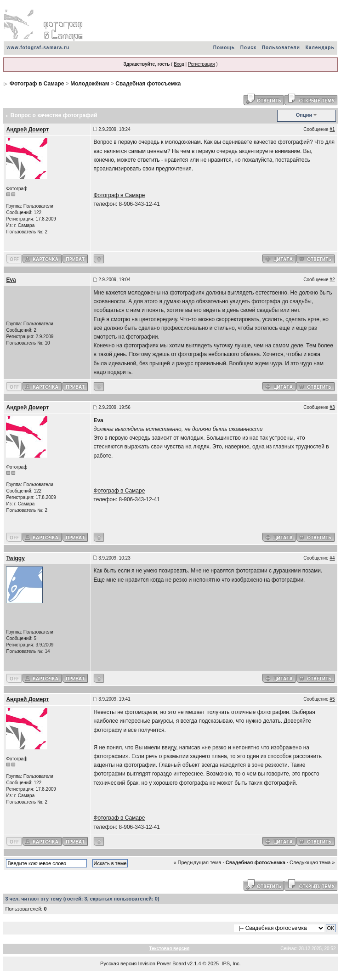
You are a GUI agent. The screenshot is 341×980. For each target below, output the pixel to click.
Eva (11, 280)
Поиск (248, 48)
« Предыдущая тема (197, 862)
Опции (304, 115)
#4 (332, 558)
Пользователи (281, 48)
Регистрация (201, 64)
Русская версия (118, 963)
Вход (179, 64)
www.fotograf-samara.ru (38, 48)
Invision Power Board (162, 963)
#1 (332, 129)
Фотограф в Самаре (37, 84)
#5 (332, 699)
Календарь (320, 48)
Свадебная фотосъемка (148, 84)
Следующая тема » (312, 862)
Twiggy (15, 558)
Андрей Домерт (27, 130)
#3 (332, 407)
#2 (332, 280)
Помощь (224, 48)
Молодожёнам (90, 84)
